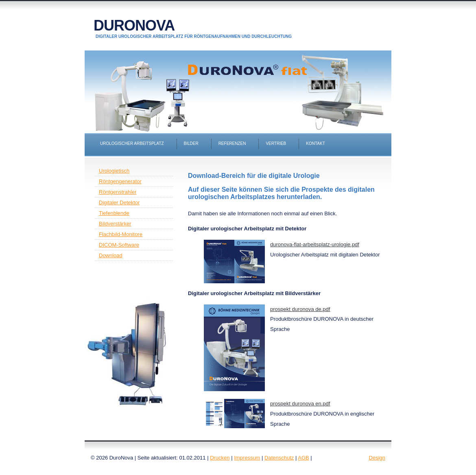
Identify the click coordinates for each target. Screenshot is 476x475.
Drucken (220, 458)
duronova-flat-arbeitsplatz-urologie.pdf (315, 244)
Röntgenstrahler (118, 192)
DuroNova (134, 25)
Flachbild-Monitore (121, 234)
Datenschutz (279, 458)
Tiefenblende (114, 213)
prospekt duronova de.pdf (300, 309)
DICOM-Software (119, 245)
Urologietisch (114, 171)
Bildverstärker (115, 224)
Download (111, 255)
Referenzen (232, 143)
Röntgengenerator (120, 181)
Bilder (191, 143)
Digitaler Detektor (119, 202)
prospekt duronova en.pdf (300, 404)
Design (377, 458)
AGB (303, 458)
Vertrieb (276, 143)
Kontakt (315, 143)
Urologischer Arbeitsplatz (132, 143)
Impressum (247, 458)
